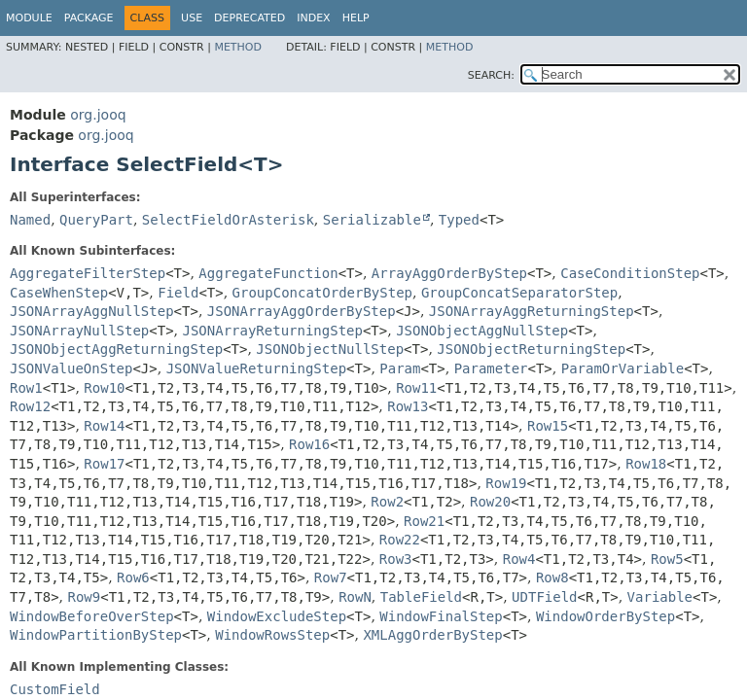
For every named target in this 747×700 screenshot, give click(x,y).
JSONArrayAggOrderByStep (302, 311)
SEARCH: (491, 75)
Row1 (26, 388)
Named (30, 220)
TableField (421, 597)
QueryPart (96, 220)
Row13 (408, 406)
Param (400, 368)
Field (178, 293)
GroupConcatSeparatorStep (519, 293)
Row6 (133, 577)
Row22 (400, 540)
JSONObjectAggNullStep (482, 331)
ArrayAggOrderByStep (449, 273)
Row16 (309, 444)
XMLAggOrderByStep (432, 635)
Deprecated (249, 18)
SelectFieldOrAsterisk (228, 220)
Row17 (104, 464)
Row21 (424, 521)
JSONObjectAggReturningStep (116, 349)
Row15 (548, 426)
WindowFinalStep (441, 616)
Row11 (416, 388)
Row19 (506, 483)
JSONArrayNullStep (79, 331)
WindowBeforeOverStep (92, 616)
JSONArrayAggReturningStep (532, 311)
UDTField (544, 597)
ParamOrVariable (622, 368)
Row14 (104, 426)
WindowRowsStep (272, 635)
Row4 (519, 559)
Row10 (104, 388)
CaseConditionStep (630, 273)
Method (238, 47)
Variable (660, 597)
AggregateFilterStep (88, 273)
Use (192, 18)
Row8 (552, 577)
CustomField (55, 689)
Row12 (30, 406)
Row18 (646, 464)
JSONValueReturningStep (256, 368)
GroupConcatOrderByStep (322, 293)
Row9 (84, 597)
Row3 (396, 559)
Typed (459, 220)
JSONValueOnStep (71, 368)
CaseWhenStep (59, 293)
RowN (355, 597)
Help (356, 18)
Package (89, 18)
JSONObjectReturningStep (531, 349)
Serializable (372, 220)
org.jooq (98, 115)
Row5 (667, 559)
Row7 (331, 577)
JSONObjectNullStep (330, 349)
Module (29, 18)
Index (313, 18)
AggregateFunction (268, 273)
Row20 (490, 502)
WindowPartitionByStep (96, 635)
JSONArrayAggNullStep (92, 311)
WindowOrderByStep (605, 616)
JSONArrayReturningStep (273, 331)
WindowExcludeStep (277, 616)
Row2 (387, 502)
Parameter (491, 368)
